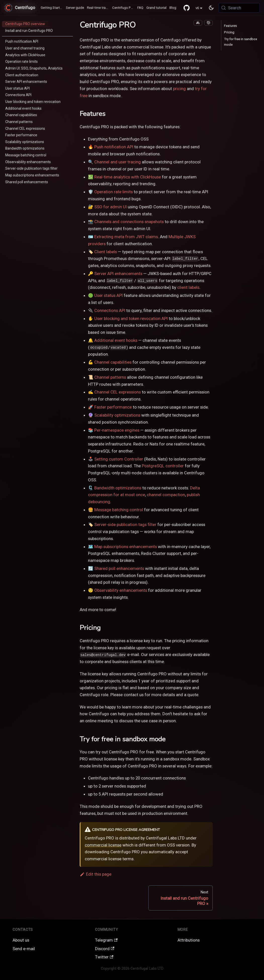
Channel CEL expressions (118, 392)
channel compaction (166, 495)
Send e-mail (24, 949)
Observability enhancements (121, 590)
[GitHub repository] (187, 8)
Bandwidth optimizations (118, 488)
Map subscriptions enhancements (126, 547)
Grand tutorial (156, 8)
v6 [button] (197, 8)
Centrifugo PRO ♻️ (124, 8)
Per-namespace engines (117, 430)
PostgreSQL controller (163, 466)
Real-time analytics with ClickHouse (128, 177)
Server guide (75, 8)
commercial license (103, 845)
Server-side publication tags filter (125, 525)
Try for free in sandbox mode (241, 42)
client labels (188, 287)
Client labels (106, 252)
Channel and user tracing (118, 162)
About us (21, 940)
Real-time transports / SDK (99, 8)
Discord (105, 949)
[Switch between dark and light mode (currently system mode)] (211, 8)
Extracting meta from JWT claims (126, 237)
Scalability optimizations (117, 415)
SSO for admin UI (111, 207)
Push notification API (114, 147)
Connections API (110, 310)
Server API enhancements (118, 274)
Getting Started (52, 8)
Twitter (104, 957)
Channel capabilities (113, 362)
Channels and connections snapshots (129, 222)
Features (230, 26)
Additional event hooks (116, 340)
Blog (173, 8)
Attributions (189, 940)
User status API (108, 295)
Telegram (106, 940)
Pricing (229, 32)
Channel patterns (110, 377)
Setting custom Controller (119, 459)
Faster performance (113, 407)
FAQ (140, 8)
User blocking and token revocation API (131, 318)
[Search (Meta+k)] (239, 8)
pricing (179, 89)
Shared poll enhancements (119, 568)
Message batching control (119, 510)
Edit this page (96, 874)
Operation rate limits (114, 192)
